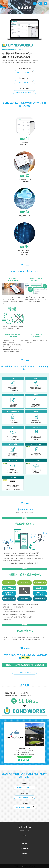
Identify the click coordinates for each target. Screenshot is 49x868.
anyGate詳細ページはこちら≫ (24, 673)
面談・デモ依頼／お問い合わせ (24, 92)
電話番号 (40, 4)
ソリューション (25, 849)
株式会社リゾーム (4, 4)
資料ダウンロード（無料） (24, 72)
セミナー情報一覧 (24, 82)
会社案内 (24, 844)
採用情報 (24, 854)
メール (35, 4)
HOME (24, 836)
